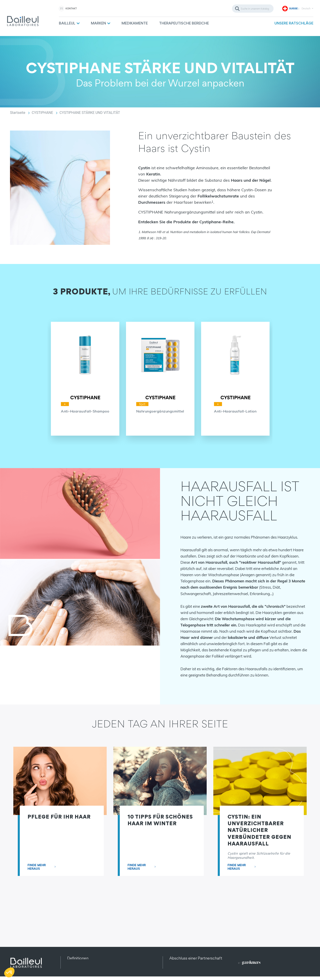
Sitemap (74, 969)
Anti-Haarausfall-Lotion (235, 411)
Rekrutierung (181, 969)
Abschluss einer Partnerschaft (196, 958)
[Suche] (253, 9)
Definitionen (78, 958)
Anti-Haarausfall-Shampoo (85, 411)
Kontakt (176, 964)
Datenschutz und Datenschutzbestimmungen (108, 964)
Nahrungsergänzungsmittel (160, 411)
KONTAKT (71, 8)
